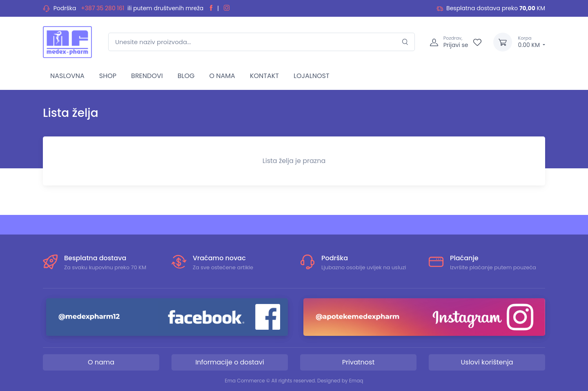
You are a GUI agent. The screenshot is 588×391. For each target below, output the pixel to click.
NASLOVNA (67, 76)
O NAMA (222, 76)
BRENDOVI (147, 76)
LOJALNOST (312, 76)
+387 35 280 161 (102, 8)
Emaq (356, 381)
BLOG (186, 76)
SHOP (108, 76)
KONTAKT (264, 76)
